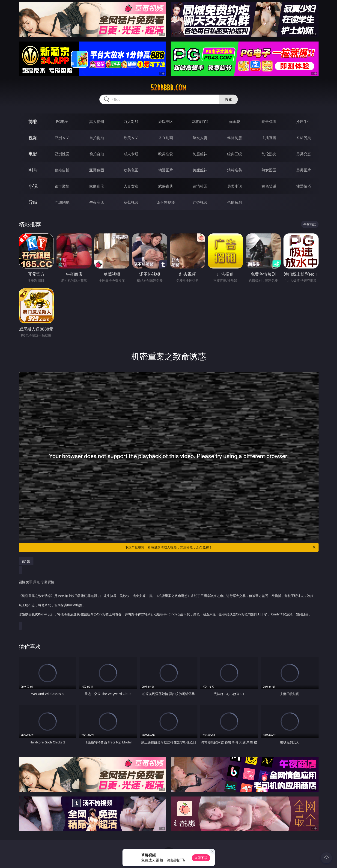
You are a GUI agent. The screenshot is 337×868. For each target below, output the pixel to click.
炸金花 (235, 122)
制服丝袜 (200, 154)
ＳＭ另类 (304, 138)
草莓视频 (131, 202)
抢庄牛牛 (304, 122)
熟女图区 (269, 170)
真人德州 (97, 122)
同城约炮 (62, 202)
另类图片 (304, 170)
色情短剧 (235, 202)
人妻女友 (131, 186)
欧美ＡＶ (131, 138)
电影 (33, 154)
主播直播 (269, 138)
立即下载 (201, 858)
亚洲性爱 (62, 154)
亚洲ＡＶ (62, 138)
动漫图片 (166, 170)
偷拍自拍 (97, 154)
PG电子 (62, 122)
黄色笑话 (269, 186)
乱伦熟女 (269, 154)
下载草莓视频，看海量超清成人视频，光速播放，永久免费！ (221, 547)
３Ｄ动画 (166, 138)
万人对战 (131, 122)
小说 (33, 186)
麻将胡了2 (200, 122)
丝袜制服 (235, 138)
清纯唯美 (235, 170)
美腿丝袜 (200, 170)
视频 (33, 138)
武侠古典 (166, 186)
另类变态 (304, 154)
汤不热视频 (166, 202)
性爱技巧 (304, 186)
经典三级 (235, 154)
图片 (33, 170)
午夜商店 (97, 202)
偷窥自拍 (62, 170)
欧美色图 (131, 170)
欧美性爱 (166, 154)
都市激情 (62, 186)
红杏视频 (200, 202)
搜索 (229, 99)
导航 (33, 202)
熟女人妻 (200, 138)
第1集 (26, 561)
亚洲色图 (97, 170)
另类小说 (235, 186)
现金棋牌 (269, 122)
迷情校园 (200, 186)
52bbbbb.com (168, 88)
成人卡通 (131, 154)
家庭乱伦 (97, 186)
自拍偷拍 (97, 138)
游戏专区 (166, 122)
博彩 (33, 121)
